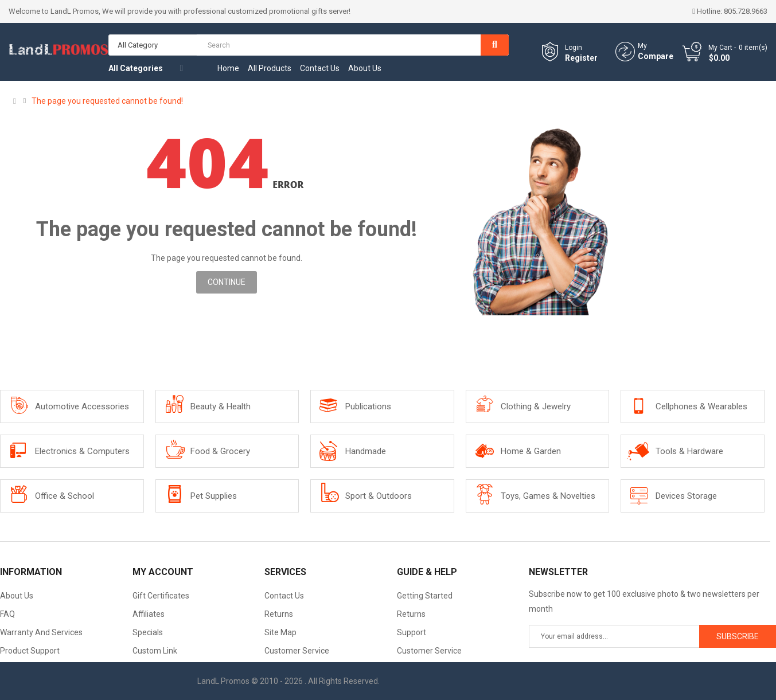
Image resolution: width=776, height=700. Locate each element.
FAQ (7, 614)
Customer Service (297, 651)
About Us (17, 596)
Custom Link (155, 651)
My (642, 46)
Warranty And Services (41, 632)
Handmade (366, 451)
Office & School (65, 496)
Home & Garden (531, 451)
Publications (368, 406)
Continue (227, 282)
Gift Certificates (161, 596)
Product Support (30, 651)
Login (574, 48)
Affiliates (149, 614)
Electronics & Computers (82, 451)
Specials (148, 632)
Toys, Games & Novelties (548, 496)
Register (581, 58)
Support (412, 632)
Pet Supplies (214, 496)
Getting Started (425, 596)
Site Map (280, 632)
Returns (279, 614)
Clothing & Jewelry (536, 406)
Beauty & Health (221, 406)
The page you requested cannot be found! (107, 101)
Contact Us (284, 596)
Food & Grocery (220, 451)
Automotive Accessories (82, 406)
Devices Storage (686, 496)
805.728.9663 (746, 11)
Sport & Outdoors (379, 496)
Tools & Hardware (689, 451)
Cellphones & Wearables (701, 406)
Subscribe (738, 636)
